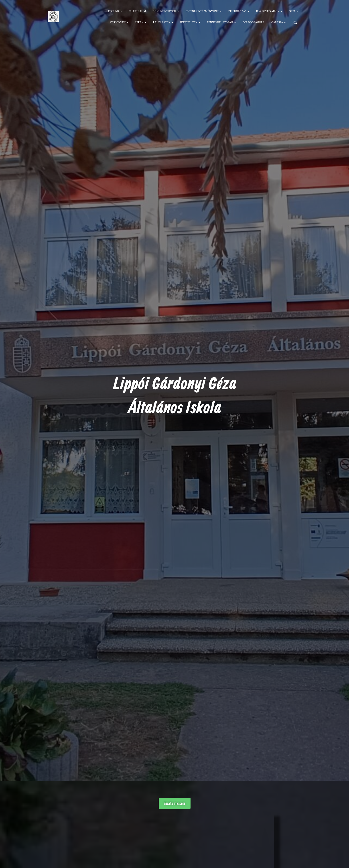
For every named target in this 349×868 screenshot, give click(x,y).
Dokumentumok (166, 11)
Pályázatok (163, 22)
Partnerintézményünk (204, 11)
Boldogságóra (254, 22)
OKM (293, 11)
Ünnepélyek (190, 22)
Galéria (279, 22)
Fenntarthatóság (221, 22)
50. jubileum (137, 11)
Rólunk (115, 11)
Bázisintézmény (269, 11)
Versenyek (119, 22)
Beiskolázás (239, 11)
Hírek (141, 22)
